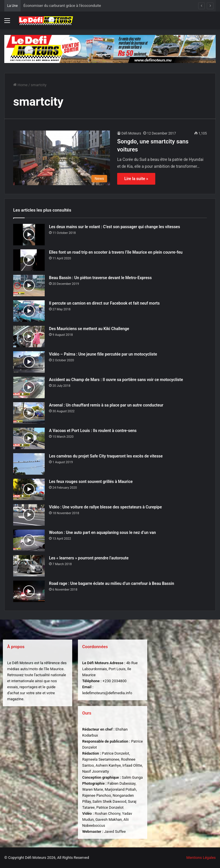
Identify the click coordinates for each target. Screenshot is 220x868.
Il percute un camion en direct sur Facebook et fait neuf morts (104, 303)
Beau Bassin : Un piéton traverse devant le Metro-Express (100, 278)
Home (20, 85)
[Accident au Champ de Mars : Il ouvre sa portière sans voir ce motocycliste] (29, 387)
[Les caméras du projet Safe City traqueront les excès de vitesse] (29, 464)
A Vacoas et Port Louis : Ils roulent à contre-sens (93, 431)
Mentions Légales (201, 858)
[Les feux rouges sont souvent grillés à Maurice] (29, 489)
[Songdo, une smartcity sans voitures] (62, 158)
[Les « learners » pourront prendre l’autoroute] (29, 566)
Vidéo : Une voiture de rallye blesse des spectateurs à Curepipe (105, 507)
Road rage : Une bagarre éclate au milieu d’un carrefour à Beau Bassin (112, 583)
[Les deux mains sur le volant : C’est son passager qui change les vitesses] (29, 235)
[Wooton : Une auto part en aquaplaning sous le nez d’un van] (29, 540)
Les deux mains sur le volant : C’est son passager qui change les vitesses (114, 227)
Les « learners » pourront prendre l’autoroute (89, 558)
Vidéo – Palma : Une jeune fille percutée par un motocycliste (103, 354)
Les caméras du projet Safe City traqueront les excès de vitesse (106, 456)
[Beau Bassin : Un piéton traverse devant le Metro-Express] (29, 286)
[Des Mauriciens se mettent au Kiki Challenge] (29, 337)
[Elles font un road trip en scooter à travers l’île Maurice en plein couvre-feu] (29, 260)
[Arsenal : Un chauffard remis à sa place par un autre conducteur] (29, 413)
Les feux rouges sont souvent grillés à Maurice (91, 482)
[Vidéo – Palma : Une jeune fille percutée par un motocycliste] (29, 362)
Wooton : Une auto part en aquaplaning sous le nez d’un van (102, 532)
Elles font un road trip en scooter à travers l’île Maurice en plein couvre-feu (116, 252)
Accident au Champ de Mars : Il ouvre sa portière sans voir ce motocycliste (116, 380)
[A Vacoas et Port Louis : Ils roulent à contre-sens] (29, 438)
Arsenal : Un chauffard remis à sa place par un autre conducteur (106, 405)
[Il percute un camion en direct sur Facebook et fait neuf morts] (29, 311)
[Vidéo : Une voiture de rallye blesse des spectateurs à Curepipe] (29, 515)
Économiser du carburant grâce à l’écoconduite (62, 6)
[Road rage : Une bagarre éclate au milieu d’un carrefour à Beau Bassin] (29, 591)
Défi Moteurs (131, 133)
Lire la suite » (136, 179)
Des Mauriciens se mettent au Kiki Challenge (89, 329)
